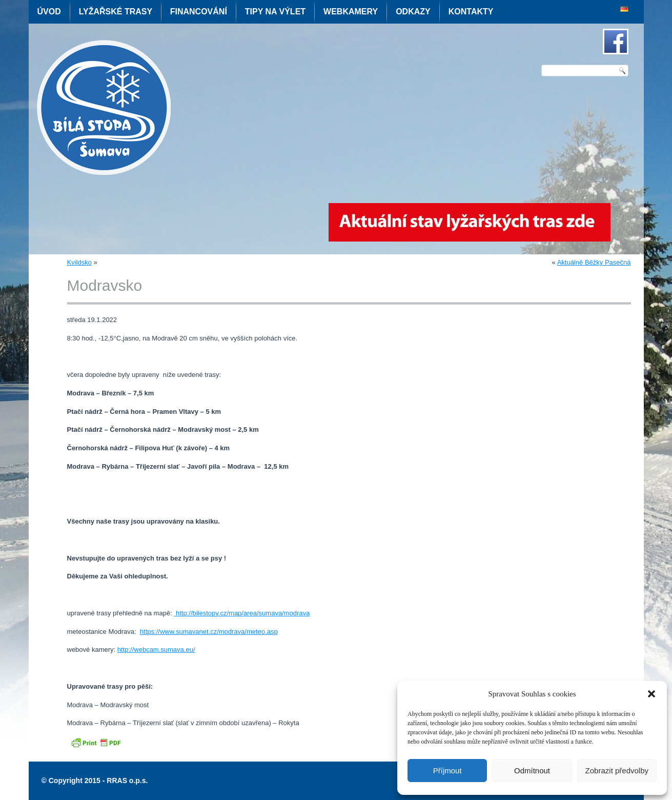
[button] (651, 694)
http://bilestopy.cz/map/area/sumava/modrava (242, 613)
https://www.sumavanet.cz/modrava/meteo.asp (209, 632)
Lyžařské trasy (116, 12)
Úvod (49, 12)
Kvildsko (79, 262)
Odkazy (413, 12)
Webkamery (351, 12)
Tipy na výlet (275, 12)
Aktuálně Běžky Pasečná (594, 262)
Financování (199, 12)
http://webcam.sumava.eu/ (156, 649)
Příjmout (447, 771)
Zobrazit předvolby (617, 771)
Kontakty (471, 12)
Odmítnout (532, 771)
